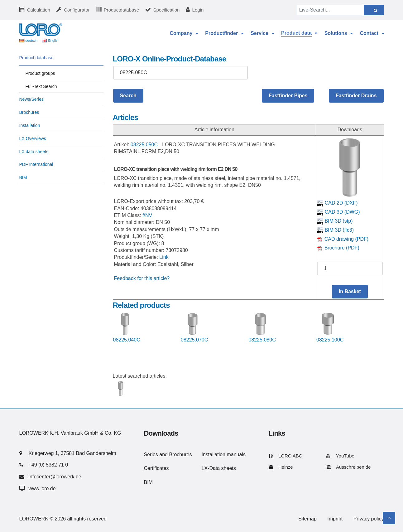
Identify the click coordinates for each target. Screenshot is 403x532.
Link (164, 257)
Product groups (40, 73)
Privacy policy (369, 519)
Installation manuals (224, 455)
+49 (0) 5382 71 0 (48, 465)
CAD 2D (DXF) (337, 203)
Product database (36, 58)
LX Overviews (33, 138)
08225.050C (144, 145)
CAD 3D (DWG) (338, 212)
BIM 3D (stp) (335, 221)
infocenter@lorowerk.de (55, 477)
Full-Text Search (41, 86)
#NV (147, 215)
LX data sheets (34, 152)
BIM (23, 177)
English (54, 41)
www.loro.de (42, 488)
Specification (166, 10)
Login (198, 10)
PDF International (36, 164)
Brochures (29, 112)
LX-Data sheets (219, 468)
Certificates (156, 468)
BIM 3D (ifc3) (335, 230)
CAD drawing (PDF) (343, 239)
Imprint (335, 519)
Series (151, 455)
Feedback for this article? (142, 278)
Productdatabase (121, 10)
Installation (30, 125)
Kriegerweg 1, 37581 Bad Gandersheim (72, 453)
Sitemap (307, 519)
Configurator (77, 10)
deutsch (32, 41)
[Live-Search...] (330, 10)
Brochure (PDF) (338, 248)
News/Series (32, 99)
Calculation (39, 10)
